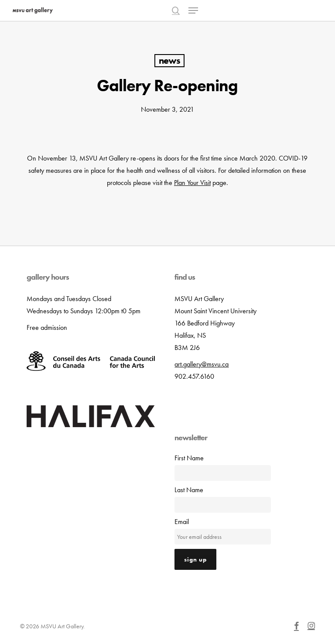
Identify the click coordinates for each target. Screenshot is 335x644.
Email (182, 522)
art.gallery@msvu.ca (202, 364)
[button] (193, 10)
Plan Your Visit (192, 183)
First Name (189, 458)
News (169, 60)
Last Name (189, 490)
